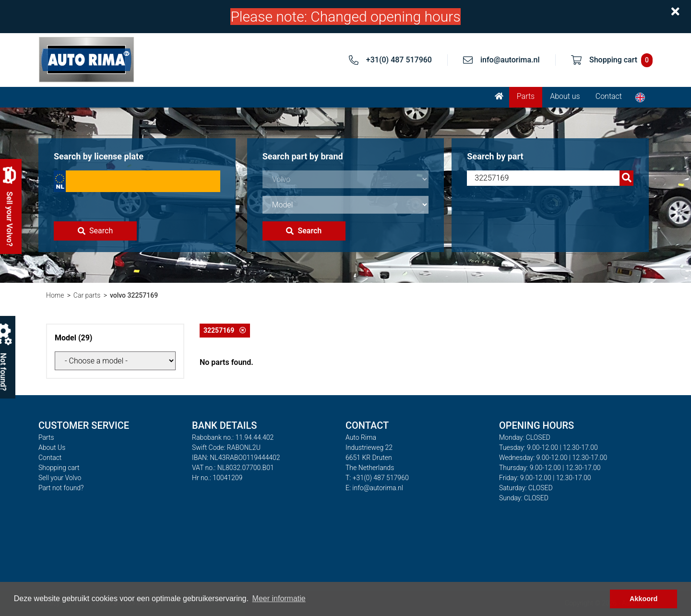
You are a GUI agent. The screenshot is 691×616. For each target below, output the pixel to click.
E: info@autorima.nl (374, 488)
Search (95, 231)
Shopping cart (59, 468)
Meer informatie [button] (279, 598)
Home (55, 295)
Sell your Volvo (60, 478)
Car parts (87, 295)
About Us (52, 447)
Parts (526, 96)
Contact (609, 96)
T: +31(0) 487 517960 (377, 478)
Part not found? (61, 488)
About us (565, 96)
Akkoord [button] (643, 599)
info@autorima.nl (510, 60)
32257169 (225, 330)
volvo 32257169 (134, 295)
